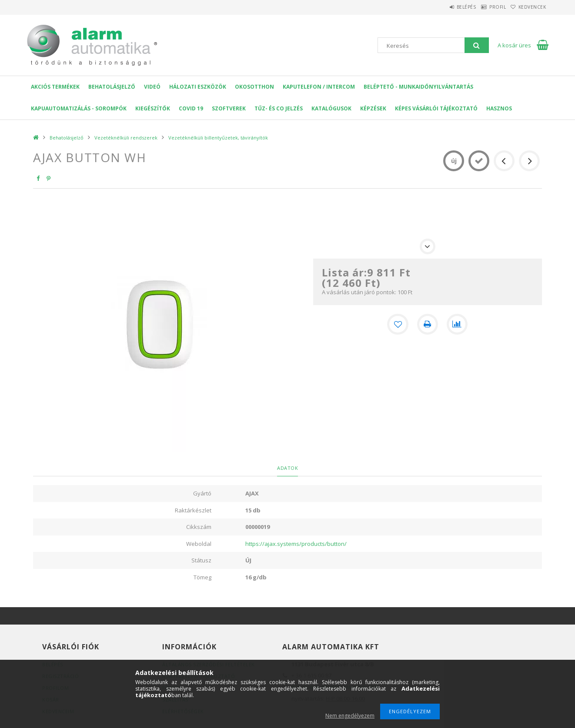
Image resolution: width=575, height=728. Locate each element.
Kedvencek (528, 7)
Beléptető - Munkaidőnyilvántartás (418, 87)
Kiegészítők (153, 108)
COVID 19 (191, 108)
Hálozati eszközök (198, 87)
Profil (485, 7)
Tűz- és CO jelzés (279, 108)
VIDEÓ (152, 87)
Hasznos (499, 108)
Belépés (446, 7)
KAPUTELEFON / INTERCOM (319, 87)
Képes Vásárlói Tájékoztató (436, 108)
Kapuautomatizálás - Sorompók (79, 108)
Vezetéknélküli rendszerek (126, 138)
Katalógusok (331, 108)
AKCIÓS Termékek (55, 87)
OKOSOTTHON (254, 87)
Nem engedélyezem (350, 716)
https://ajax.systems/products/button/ (296, 544)
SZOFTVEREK (229, 108)
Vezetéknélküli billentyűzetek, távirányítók (218, 138)
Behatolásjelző (112, 87)
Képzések (373, 108)
